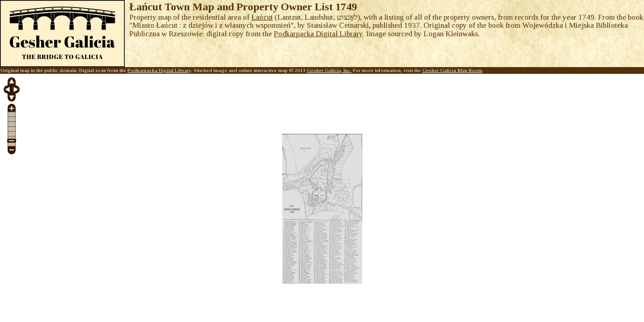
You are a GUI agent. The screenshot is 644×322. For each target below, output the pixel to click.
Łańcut (262, 17)
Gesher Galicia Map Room (452, 70)
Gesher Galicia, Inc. (329, 70)
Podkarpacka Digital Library (318, 34)
